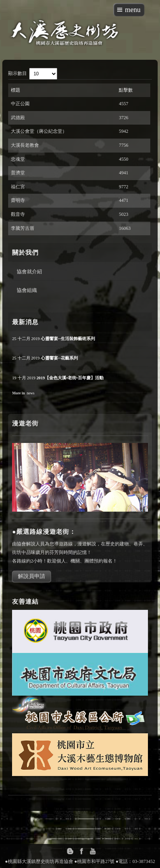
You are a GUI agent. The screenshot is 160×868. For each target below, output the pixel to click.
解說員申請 (32, 576)
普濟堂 (18, 173)
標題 (16, 90)
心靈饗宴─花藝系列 (60, 358)
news (31, 393)
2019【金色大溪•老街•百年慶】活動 (70, 378)
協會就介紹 (29, 271)
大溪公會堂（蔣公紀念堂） (39, 131)
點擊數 (126, 90)
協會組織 (27, 290)
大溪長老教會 (25, 145)
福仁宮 (18, 187)
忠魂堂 (18, 159)
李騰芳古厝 (23, 228)
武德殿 (18, 118)
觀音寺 (18, 214)
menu (133, 10)
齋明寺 (18, 200)
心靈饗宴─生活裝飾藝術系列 (68, 339)
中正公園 (20, 104)
